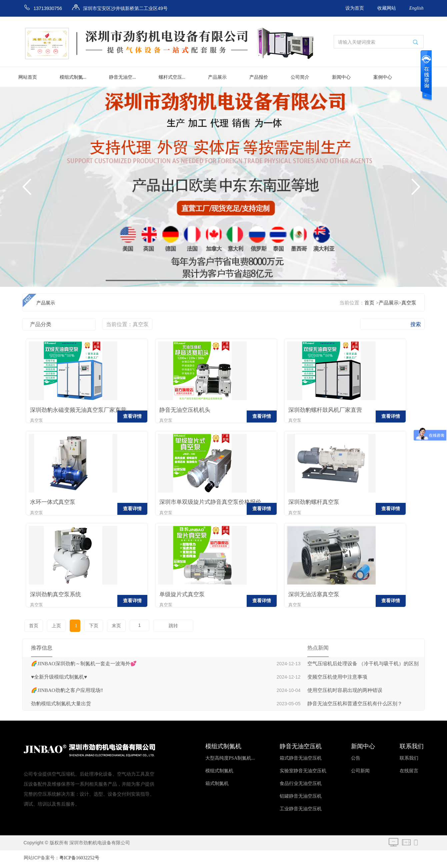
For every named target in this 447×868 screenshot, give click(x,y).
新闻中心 (341, 77)
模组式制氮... (73, 77)
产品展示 (217, 77)
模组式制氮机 (219, 773)
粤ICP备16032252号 (79, 860)
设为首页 (355, 8)
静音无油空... (122, 77)
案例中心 (383, 77)
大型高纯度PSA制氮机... (230, 761)
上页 (55, 628)
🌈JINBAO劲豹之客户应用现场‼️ (67, 693)
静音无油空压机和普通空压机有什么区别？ (355, 706)
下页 (90, 628)
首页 (369, 303)
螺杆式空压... (172, 77)
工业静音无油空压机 (301, 811)
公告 (356, 761)
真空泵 (409, 303)
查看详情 (104, 418)
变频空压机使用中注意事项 (337, 680)
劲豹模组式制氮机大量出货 (61, 706)
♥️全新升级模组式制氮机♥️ (59, 680)
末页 (112, 628)
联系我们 (409, 761)
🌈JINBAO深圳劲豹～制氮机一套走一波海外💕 (84, 666)
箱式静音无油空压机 (301, 761)
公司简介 (300, 77)
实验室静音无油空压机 (303, 773)
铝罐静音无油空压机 (301, 799)
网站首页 (28, 77)
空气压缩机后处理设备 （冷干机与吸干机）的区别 (363, 666)
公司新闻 (360, 773)
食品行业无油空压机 (301, 786)
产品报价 (259, 77)
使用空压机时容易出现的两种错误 (345, 693)
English (416, 8)
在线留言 (409, 773)
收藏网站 (387, 8)
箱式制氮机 (217, 786)
